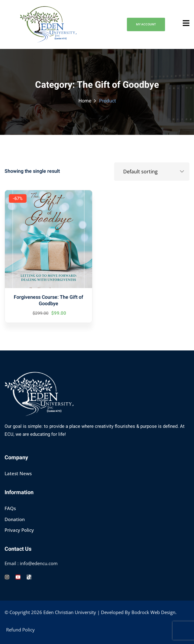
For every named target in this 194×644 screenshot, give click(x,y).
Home (85, 101)
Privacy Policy (19, 530)
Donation (15, 519)
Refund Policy (20, 630)
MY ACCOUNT (146, 24)
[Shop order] (152, 172)
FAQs (10, 508)
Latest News (18, 473)
